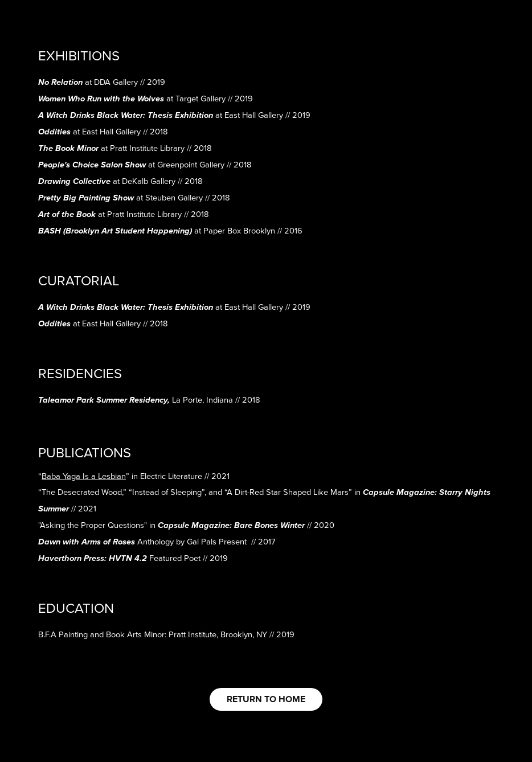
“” (84, 476)
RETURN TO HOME (266, 699)
